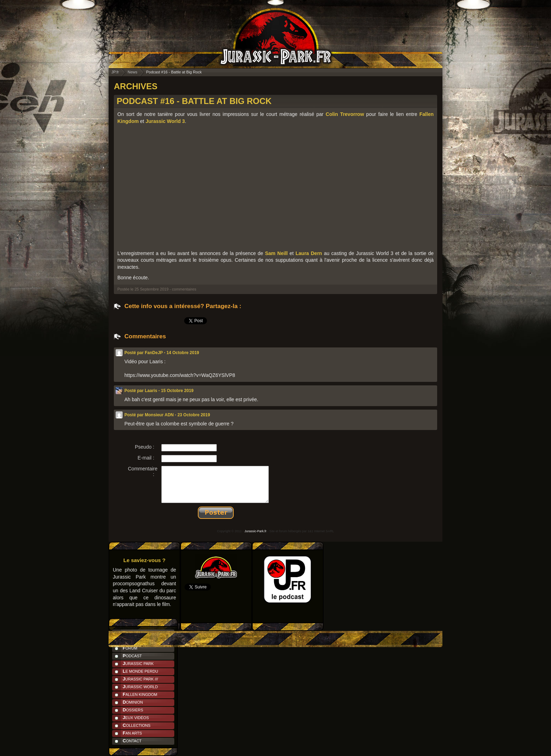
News (132, 72)
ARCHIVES (136, 86)
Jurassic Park (138, 663)
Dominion (133, 702)
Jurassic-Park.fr (256, 531)
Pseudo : (145, 447)
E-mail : (146, 458)
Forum (130, 648)
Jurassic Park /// (140, 679)
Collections (137, 725)
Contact (132, 741)
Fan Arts (132, 733)
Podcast (132, 656)
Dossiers (133, 710)
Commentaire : (143, 471)
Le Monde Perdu (140, 671)
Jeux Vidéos (136, 718)
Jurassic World (140, 687)
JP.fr (115, 72)
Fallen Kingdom (140, 694)
